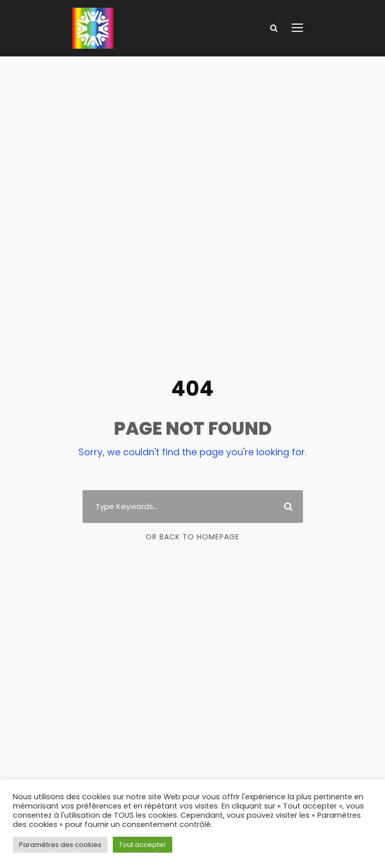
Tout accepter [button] (143, 845)
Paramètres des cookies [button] (60, 845)
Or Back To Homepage (192, 537)
